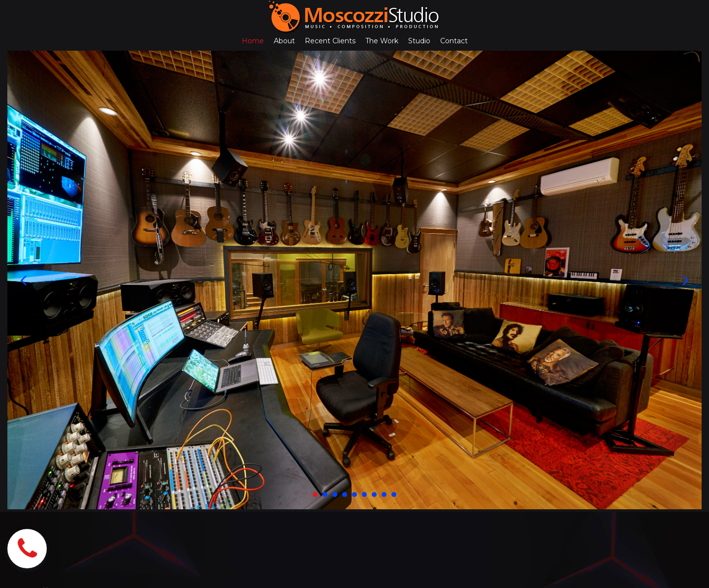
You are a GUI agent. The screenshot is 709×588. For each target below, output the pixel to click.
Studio (419, 41)
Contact (454, 41)
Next (686, 280)
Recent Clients (330, 41)
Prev (23, 280)
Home (253, 41)
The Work (382, 41)
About (284, 41)
